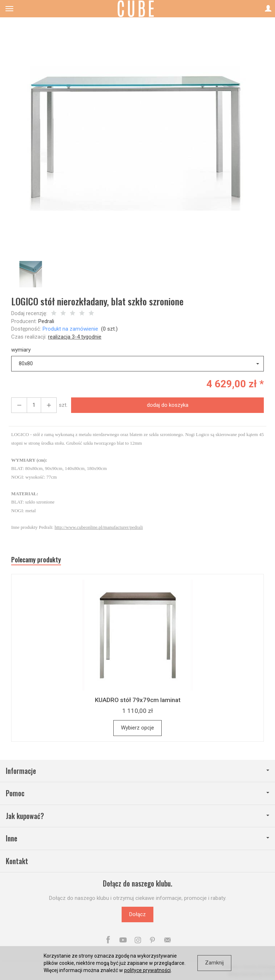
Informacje (137, 771)
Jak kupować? (137, 816)
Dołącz (137, 914)
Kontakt (17, 861)
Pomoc (137, 793)
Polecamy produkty (36, 560)
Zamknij (214, 963)
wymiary (21, 350)
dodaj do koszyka (168, 405)
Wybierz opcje (137, 728)
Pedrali (46, 321)
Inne (137, 838)
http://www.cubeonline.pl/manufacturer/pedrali (99, 527)
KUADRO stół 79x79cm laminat (138, 700)
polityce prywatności (147, 970)
